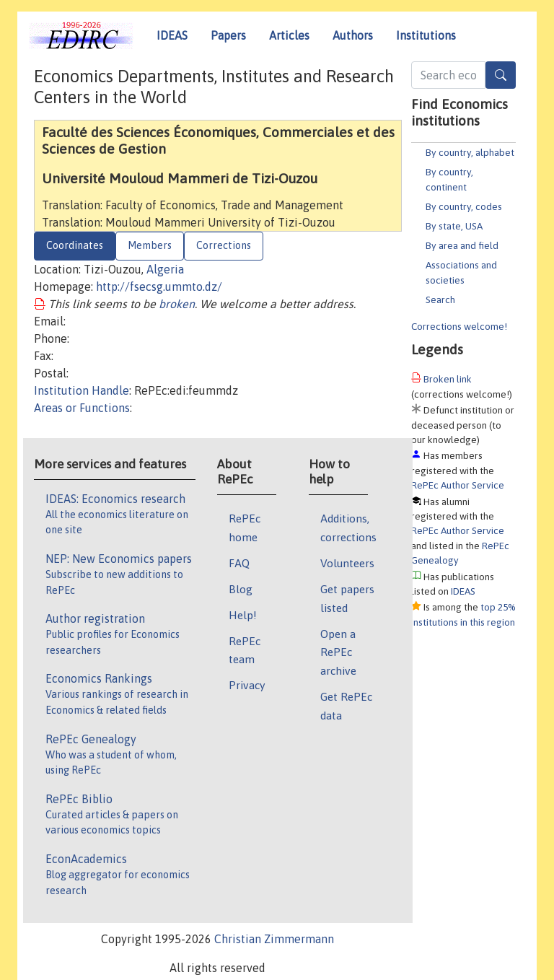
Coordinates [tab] (75, 245)
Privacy (247, 685)
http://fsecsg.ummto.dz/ (159, 286)
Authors (353, 35)
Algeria (165, 269)
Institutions (426, 35)
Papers (228, 35)
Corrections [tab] (224, 245)
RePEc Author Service (458, 485)
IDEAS (172, 35)
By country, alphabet (470, 152)
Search (440, 299)
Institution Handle (82, 390)
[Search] (501, 75)
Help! (243, 615)
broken (177, 304)
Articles (289, 35)
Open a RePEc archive (338, 652)
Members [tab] (150, 245)
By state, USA (454, 226)
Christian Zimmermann (274, 939)
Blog (241, 589)
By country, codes (464, 206)
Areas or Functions (82, 408)
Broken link (448, 379)
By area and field (462, 245)
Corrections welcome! (459, 326)
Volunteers (347, 563)
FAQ (239, 563)
